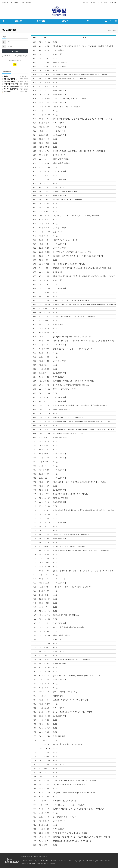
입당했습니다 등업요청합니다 (13, 82)
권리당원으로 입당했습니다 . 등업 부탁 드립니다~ (20, 89)
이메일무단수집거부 (41, 857)
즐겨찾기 (5, 2)
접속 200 (113, 2)
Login (15, 51)
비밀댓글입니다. (8, 92)
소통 (87, 21)
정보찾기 (104, 2)
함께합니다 (41, 21)
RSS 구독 (14, 2)
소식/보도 (64, 21)
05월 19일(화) (26, 2)
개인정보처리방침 (27, 857)
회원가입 (94, 2)
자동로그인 (6, 56)
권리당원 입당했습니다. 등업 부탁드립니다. (17, 87)
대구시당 (18, 21)
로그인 (85, 2)
